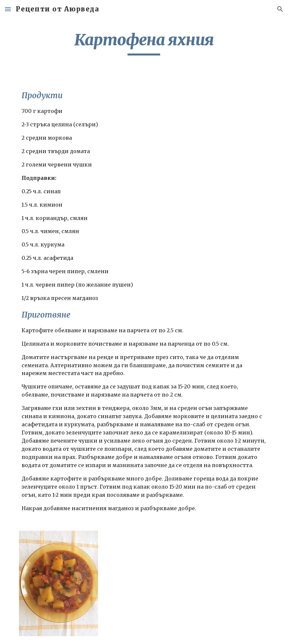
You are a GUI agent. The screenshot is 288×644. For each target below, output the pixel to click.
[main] (144, 43)
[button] (8, 9)
